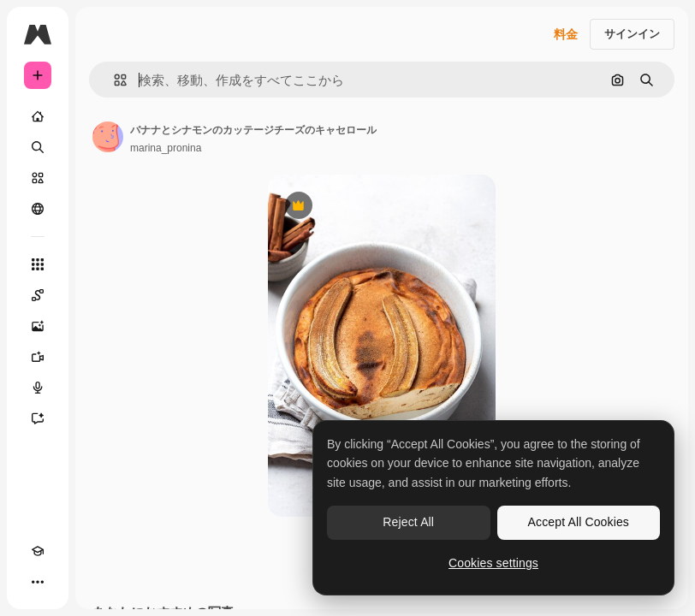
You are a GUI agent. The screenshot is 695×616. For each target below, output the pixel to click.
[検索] (38, 147)
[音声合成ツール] (38, 388)
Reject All (408, 522)
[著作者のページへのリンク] (108, 137)
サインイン (632, 34)
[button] (113, 80)
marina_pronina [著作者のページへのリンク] (166, 148)
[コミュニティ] (38, 209)
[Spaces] (38, 295)
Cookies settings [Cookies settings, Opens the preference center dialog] (493, 563)
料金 (566, 34)
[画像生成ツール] (38, 326)
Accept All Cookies (579, 522)
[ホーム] (38, 116)
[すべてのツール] (38, 264)
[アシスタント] (38, 418)
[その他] (38, 582)
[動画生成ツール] (38, 357)
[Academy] (38, 551)
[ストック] (38, 178)
